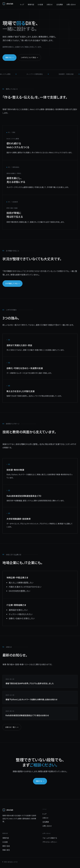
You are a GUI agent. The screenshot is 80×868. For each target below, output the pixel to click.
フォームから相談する (50, 838)
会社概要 (60, 4)
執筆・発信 (6, 850)
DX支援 (40, 4)
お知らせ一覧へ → (12, 727)
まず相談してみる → (12, 283)
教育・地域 (6, 846)
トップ (22, 4)
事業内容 (31, 4)
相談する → (9, 57)
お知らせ (50, 4)
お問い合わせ (71, 4)
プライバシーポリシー (50, 842)
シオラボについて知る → (29, 57)
